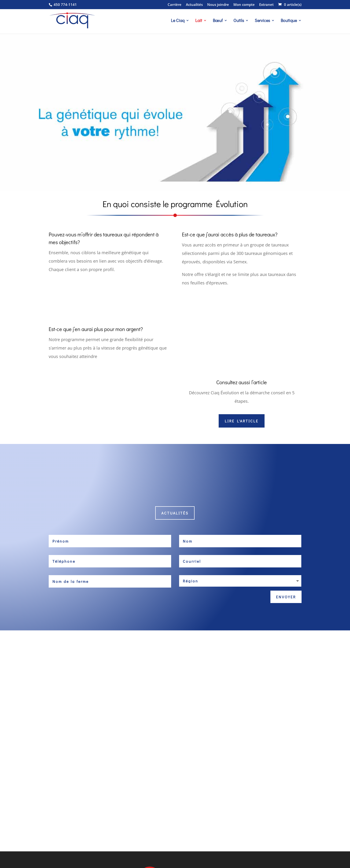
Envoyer (286, 597)
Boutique (289, 21)
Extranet (266, 5)
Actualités (194, 5)
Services (262, 21)
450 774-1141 (65, 4)
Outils (239, 21)
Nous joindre (218, 5)
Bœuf (218, 21)
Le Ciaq (178, 21)
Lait (199, 21)
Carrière (175, 5)
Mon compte (244, 5)
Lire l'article (242, 421)
